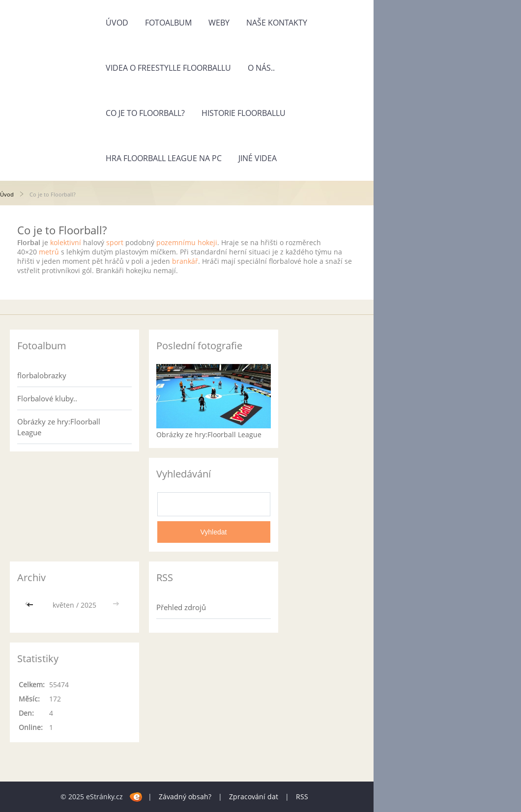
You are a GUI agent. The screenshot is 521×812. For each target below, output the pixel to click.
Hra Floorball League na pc (164, 158)
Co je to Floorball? (145, 113)
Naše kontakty (277, 23)
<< (31, 605)
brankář (185, 261)
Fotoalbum (168, 23)
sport (115, 242)
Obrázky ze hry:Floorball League (59, 427)
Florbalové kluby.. (47, 398)
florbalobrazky (42, 375)
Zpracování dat (254, 797)
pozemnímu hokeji (187, 242)
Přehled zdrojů (181, 607)
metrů (49, 252)
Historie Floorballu (244, 113)
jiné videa (258, 158)
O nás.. (261, 68)
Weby (219, 23)
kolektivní (66, 242)
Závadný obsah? (185, 797)
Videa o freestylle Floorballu (168, 68)
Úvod (117, 23)
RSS (302, 797)
